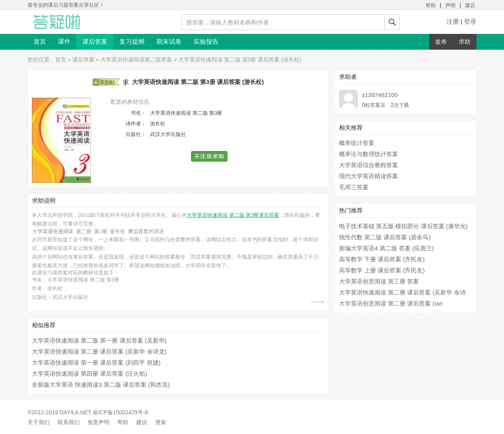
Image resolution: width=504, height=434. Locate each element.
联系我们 (69, 422)
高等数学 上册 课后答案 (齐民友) (382, 270)
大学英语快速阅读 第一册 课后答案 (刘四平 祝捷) (96, 362)
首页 (40, 42)
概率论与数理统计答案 (369, 154)
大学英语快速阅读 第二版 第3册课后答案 (233, 215)
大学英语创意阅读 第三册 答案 (379, 281)
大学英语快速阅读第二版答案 (136, 60)
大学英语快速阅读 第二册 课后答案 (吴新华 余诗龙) (99, 351)
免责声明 (98, 422)
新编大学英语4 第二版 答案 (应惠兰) (386, 248)
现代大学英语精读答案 (369, 176)
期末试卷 (169, 42)
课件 (64, 42)
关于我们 (39, 422)
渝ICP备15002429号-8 (120, 412)
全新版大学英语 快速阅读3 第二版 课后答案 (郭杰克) (101, 385)
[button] (210, 156)
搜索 (161, 422)
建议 (470, 5)
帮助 (431, 5)
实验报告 (206, 42)
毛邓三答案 (354, 187)
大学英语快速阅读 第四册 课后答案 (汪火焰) (90, 373)
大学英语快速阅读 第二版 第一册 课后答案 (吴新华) (99, 340)
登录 (470, 21)
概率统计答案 (357, 143)
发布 (441, 42)
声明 (450, 5)
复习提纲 (132, 42)
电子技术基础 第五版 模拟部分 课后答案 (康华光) (403, 226)
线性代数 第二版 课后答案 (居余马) (385, 237)
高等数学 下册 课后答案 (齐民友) (382, 259)
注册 (453, 21)
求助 (465, 42)
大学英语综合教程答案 (369, 165)
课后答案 (95, 42)
